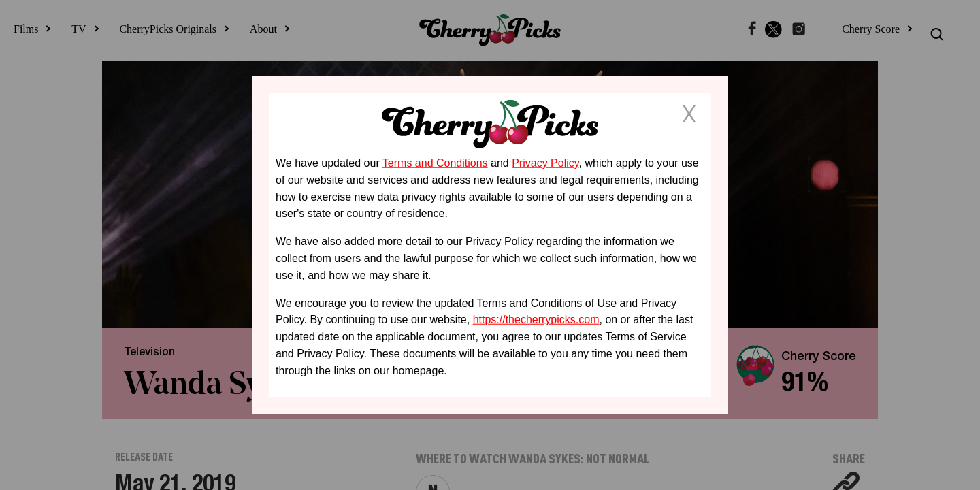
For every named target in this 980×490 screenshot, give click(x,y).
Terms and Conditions (435, 163)
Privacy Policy (545, 163)
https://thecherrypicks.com (536, 320)
